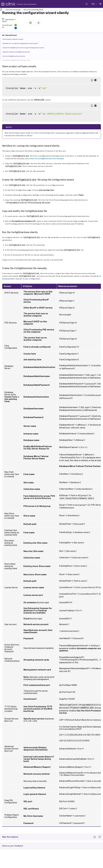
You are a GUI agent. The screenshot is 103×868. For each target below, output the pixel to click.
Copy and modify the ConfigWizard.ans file (18, 52)
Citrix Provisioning (13, 10)
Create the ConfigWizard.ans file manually (46, 159)
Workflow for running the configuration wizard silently (22, 43)
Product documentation (23, 4)
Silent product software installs (14, 39)
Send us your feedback (13, 846)
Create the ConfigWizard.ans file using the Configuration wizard (25, 47)
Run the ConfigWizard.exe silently (15, 56)
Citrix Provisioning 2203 (33, 10)
